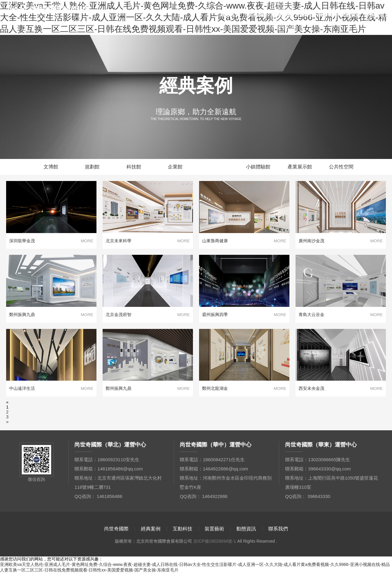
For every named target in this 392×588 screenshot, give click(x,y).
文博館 (51, 169)
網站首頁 (230, 15)
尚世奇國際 (255, 15)
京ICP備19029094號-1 (215, 556)
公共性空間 (341, 169)
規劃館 (92, 169)
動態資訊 (351, 15)
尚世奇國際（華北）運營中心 (110, 460)
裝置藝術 (328, 15)
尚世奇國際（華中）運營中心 (216, 460)
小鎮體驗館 (258, 169)
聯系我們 (374, 15)
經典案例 (281, 15)
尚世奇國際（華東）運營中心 (321, 460)
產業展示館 (300, 169)
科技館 (134, 169)
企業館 (175, 169)
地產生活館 (217, 169)
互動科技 (304, 15)
